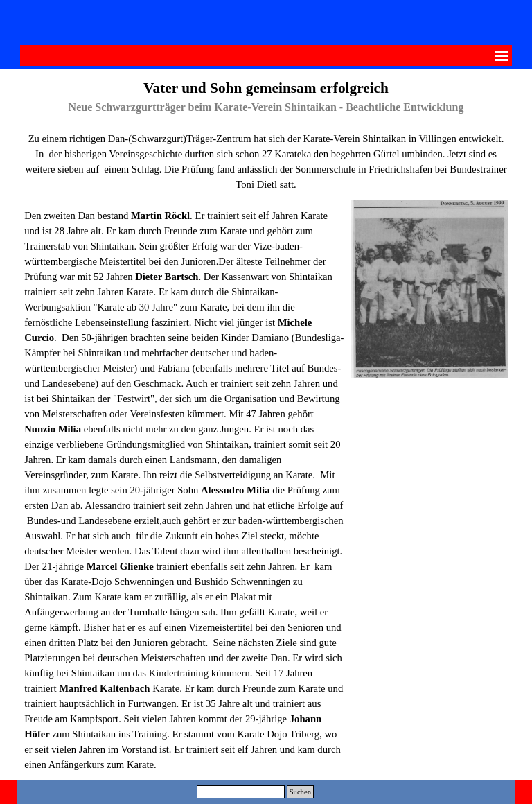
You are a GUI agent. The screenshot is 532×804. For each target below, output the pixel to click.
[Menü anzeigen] (502, 55)
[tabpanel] (266, 134)
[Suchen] (241, 792)
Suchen (300, 792)
